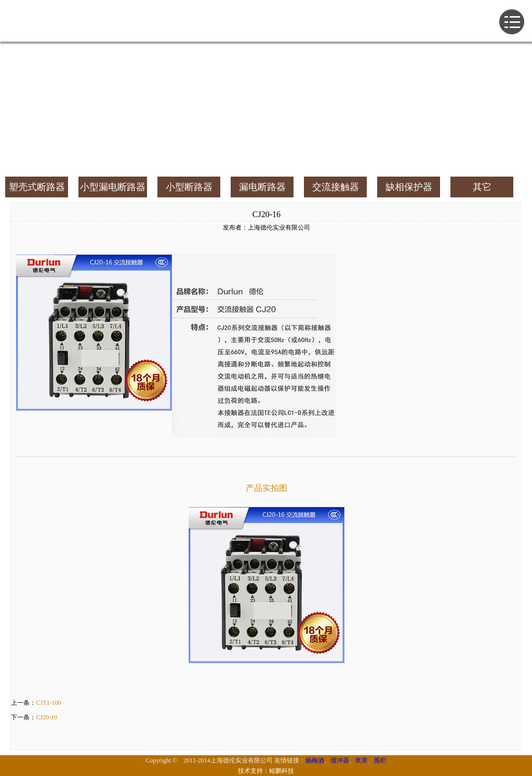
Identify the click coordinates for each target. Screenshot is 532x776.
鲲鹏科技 (282, 771)
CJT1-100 (48, 703)
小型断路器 (189, 187)
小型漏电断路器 (113, 187)
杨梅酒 (315, 760)
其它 (482, 187)
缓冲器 (340, 760)
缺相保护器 (409, 187)
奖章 (362, 760)
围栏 (380, 760)
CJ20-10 (46, 717)
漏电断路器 (262, 187)
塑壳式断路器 (37, 187)
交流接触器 (336, 187)
